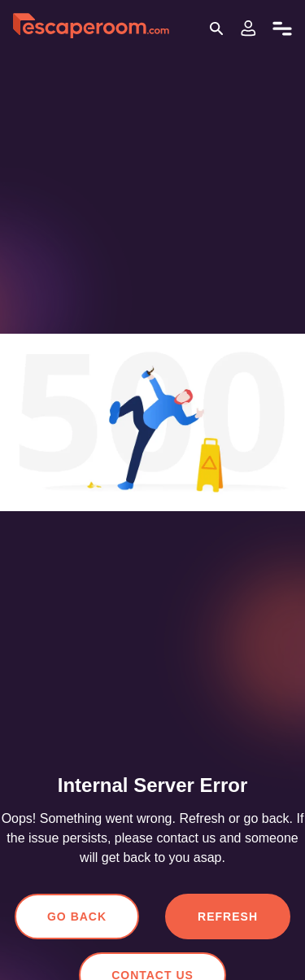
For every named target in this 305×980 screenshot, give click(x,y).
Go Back (80, 917)
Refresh (227, 917)
